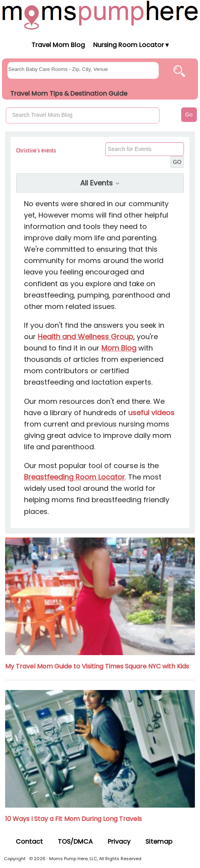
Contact (29, 842)
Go (189, 114)
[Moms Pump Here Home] (100, 15)
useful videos (151, 413)
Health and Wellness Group (85, 337)
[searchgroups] (83, 70)
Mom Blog (119, 348)
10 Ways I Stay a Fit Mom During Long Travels (73, 819)
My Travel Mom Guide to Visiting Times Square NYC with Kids (97, 666)
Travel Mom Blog (58, 45)
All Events (100, 183)
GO (177, 162)
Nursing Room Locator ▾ (131, 45)
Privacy (119, 842)
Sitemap (159, 842)
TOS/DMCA (75, 842)
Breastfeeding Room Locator (74, 477)
